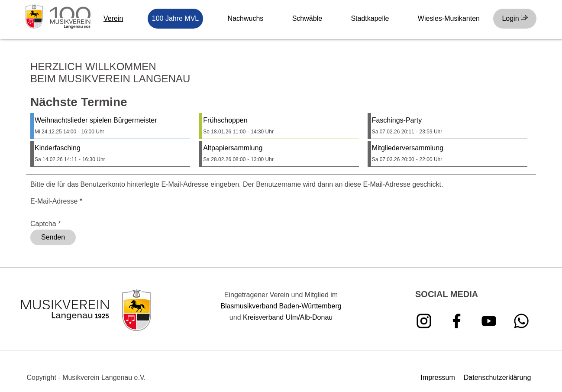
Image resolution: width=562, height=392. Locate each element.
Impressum (438, 377)
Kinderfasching (58, 148)
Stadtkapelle (370, 18)
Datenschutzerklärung (497, 377)
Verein (113, 18)
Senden (53, 237)
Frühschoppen (225, 120)
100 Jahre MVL (176, 18)
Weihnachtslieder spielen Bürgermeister (96, 120)
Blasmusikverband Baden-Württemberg (281, 306)
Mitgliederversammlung (408, 148)
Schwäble (307, 18)
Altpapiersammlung (233, 148)
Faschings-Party (397, 120)
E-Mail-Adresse (56, 201)
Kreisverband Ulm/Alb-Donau (288, 317)
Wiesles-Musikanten (449, 18)
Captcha (45, 224)
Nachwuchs (246, 18)
